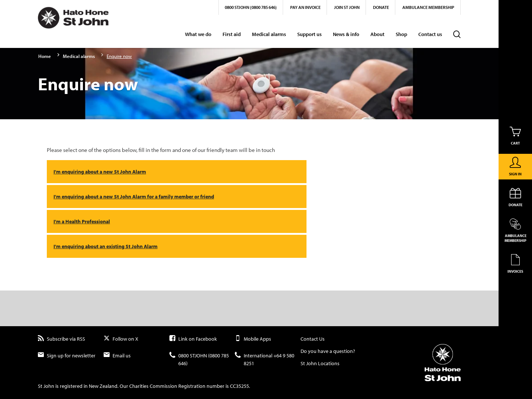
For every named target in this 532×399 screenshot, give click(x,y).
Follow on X (121, 339)
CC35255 (239, 386)
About (377, 34)
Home (45, 56)
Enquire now (119, 56)
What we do (198, 34)
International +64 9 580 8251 (265, 360)
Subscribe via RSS (61, 339)
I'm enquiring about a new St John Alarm (100, 172)
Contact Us (313, 339)
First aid (232, 34)
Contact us (430, 34)
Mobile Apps (253, 339)
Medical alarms (269, 34)
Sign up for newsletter (67, 356)
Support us (309, 34)
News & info (346, 34)
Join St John (347, 7)
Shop (401, 34)
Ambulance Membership (428, 7)
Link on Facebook (193, 339)
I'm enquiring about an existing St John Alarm (106, 246)
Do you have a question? (328, 351)
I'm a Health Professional (82, 221)
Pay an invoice (305, 7)
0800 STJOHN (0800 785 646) (251, 7)
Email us (117, 356)
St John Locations (320, 363)
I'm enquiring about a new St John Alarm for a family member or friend (134, 197)
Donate (381, 7)
